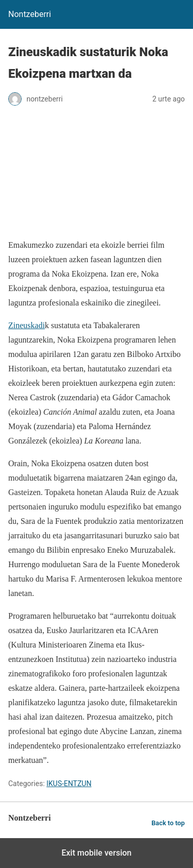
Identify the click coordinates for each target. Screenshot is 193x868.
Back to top (168, 823)
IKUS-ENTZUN (69, 784)
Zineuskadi (27, 325)
